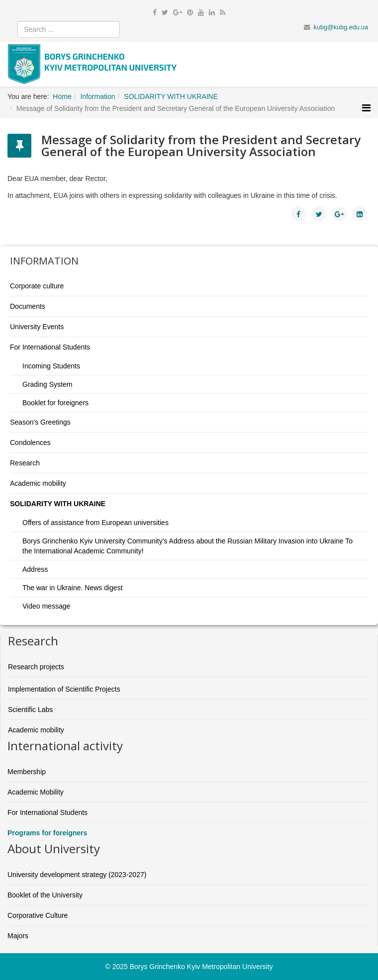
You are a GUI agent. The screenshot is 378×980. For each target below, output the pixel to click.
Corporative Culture (38, 915)
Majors (18, 936)
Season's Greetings (40, 422)
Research (25, 463)
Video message (46, 606)
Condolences (30, 443)
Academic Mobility (36, 792)
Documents (28, 306)
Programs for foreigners (47, 833)
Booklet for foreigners (55, 403)
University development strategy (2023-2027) (77, 875)
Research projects (36, 667)
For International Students (50, 347)
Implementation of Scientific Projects (64, 689)
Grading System (47, 384)
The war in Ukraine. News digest (73, 588)
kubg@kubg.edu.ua (341, 27)
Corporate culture (37, 286)
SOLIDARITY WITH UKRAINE (58, 504)
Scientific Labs (30, 710)
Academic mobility (38, 483)
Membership (27, 772)
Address (35, 569)
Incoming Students (51, 366)
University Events (37, 327)
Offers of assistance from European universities (95, 523)
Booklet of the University (45, 895)
